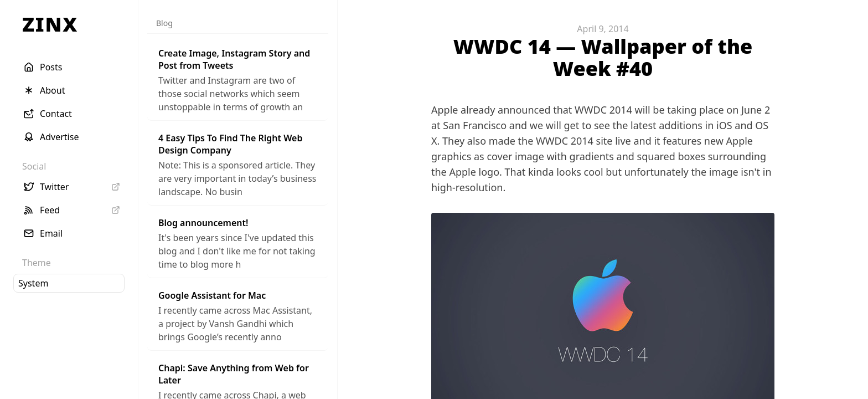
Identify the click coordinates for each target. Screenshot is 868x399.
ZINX (50, 24)
